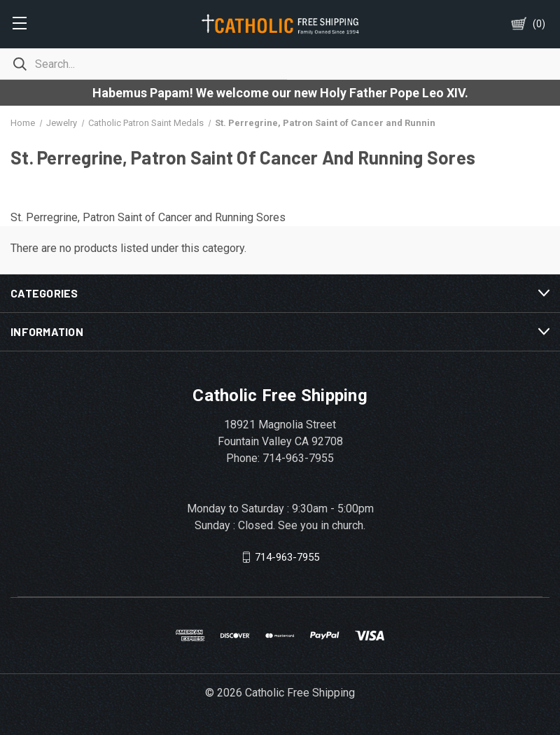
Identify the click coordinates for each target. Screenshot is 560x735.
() (539, 24)
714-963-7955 (287, 556)
